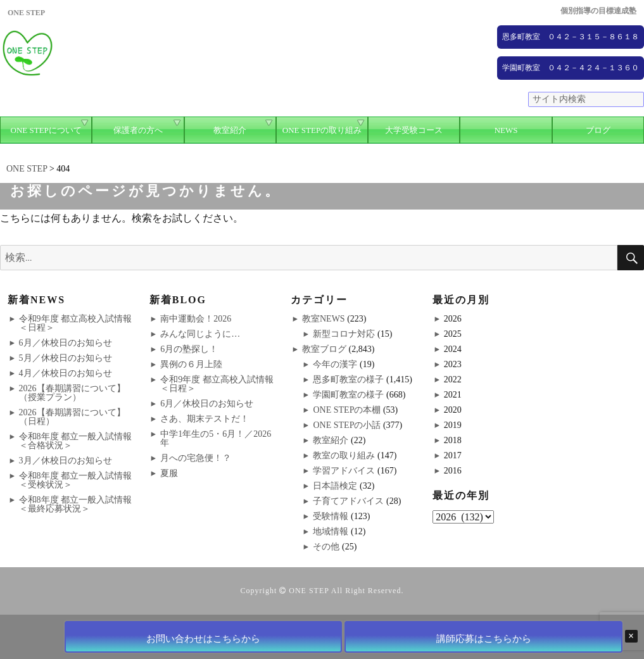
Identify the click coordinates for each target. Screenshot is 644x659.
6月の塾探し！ (189, 349)
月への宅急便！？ (196, 458)
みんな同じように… (200, 334)
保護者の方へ (138, 130)
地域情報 (331, 531)
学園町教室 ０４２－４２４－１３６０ (571, 68)
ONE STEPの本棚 (347, 410)
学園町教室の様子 (348, 395)
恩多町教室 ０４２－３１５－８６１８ (571, 37)
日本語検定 (335, 486)
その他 (326, 547)
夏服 (169, 473)
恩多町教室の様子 (348, 380)
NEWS (506, 130)
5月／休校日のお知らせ (66, 358)
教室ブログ (324, 349)
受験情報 (331, 516)
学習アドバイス (344, 471)
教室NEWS (324, 319)
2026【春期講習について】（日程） (72, 417)
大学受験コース (414, 130)
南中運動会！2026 (196, 319)
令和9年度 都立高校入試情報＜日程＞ (76, 323)
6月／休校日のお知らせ (66, 343)
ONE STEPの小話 (347, 425)
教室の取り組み (344, 455)
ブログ (598, 130)
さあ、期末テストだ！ (205, 419)
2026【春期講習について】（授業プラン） (72, 393)
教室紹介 (230, 130)
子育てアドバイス (348, 501)
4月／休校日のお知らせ (66, 373)
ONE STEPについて (46, 130)
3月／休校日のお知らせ (66, 461)
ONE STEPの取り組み (322, 130)
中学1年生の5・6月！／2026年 (216, 438)
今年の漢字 (335, 364)
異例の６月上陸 (191, 364)
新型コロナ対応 (344, 334)
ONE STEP (309, 591)
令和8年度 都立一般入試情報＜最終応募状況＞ (76, 504)
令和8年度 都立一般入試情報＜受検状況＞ (76, 480)
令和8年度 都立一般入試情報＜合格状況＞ (76, 441)
